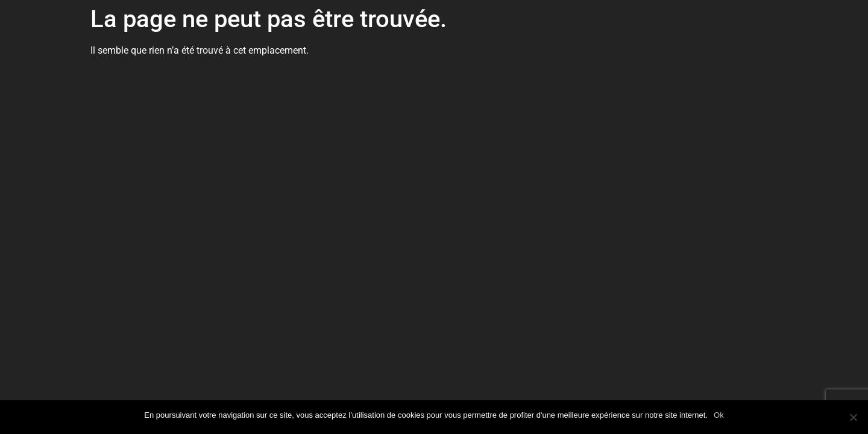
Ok (719, 415)
